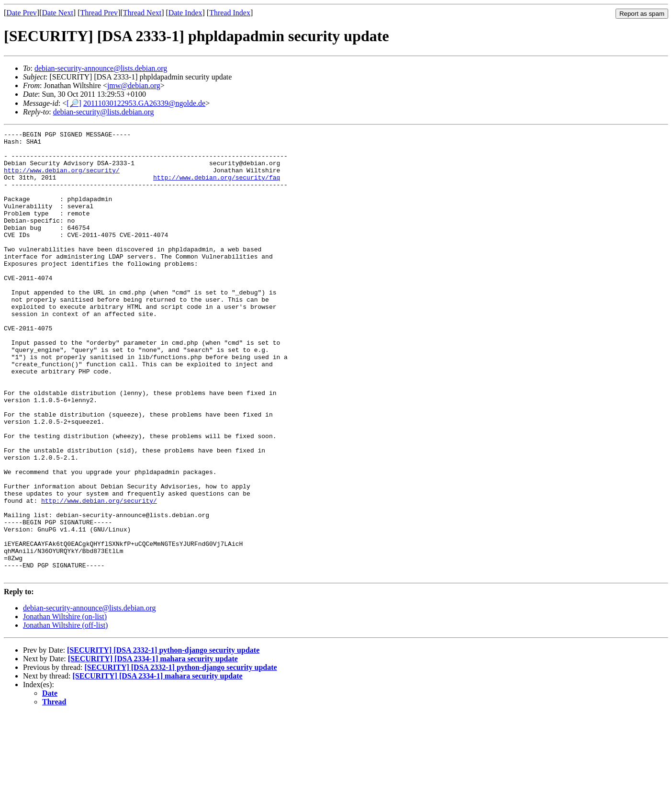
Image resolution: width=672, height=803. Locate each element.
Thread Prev (99, 13)
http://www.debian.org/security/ (62, 179)
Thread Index (230, 13)
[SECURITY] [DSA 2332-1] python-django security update (163, 739)
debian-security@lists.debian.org (104, 112)
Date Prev (22, 13)
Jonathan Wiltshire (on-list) (65, 706)
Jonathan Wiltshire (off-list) (65, 714)
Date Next (58, 13)
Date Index (185, 13)
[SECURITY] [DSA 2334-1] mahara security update (153, 748)
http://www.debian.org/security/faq (217, 187)
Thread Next (142, 13)
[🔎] (74, 103)
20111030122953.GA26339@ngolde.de (144, 103)
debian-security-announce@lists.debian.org (101, 68)
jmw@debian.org (134, 85)
